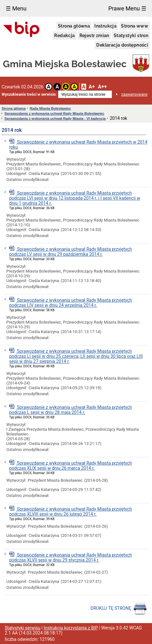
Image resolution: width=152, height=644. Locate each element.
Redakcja (64, 35)
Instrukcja (105, 26)
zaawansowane (134, 94)
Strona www (135, 26)
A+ (92, 87)
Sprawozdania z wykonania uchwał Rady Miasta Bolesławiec (54, 113)
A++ (102, 87)
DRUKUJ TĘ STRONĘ (119, 609)
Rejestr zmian (94, 35)
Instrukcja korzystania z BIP (71, 628)
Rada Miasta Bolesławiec (50, 108)
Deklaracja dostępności (122, 45)
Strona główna (74, 26)
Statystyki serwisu (23, 628)
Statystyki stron (131, 35)
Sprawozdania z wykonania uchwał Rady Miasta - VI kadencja (55, 119)
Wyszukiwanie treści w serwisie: (29, 94)
